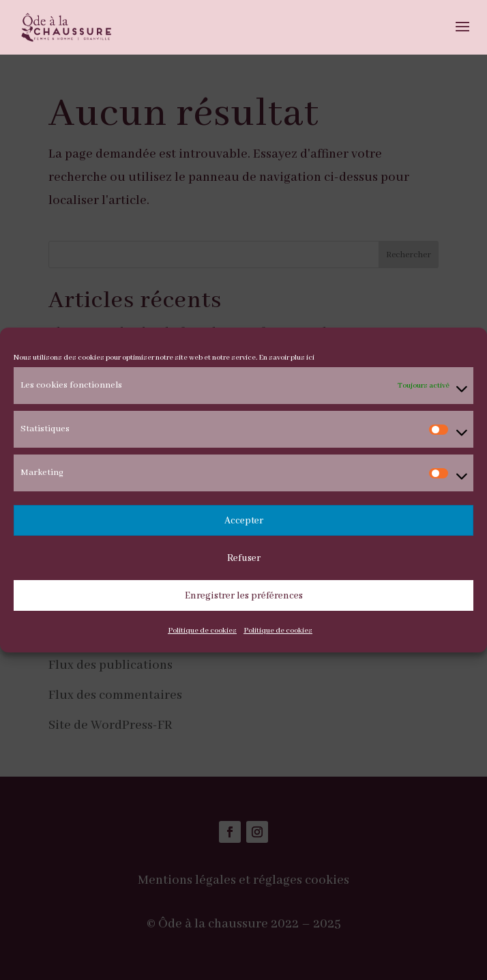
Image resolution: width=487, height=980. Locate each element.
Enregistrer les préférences (244, 596)
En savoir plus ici (286, 358)
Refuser (244, 558)
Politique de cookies (202, 631)
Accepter (244, 521)
